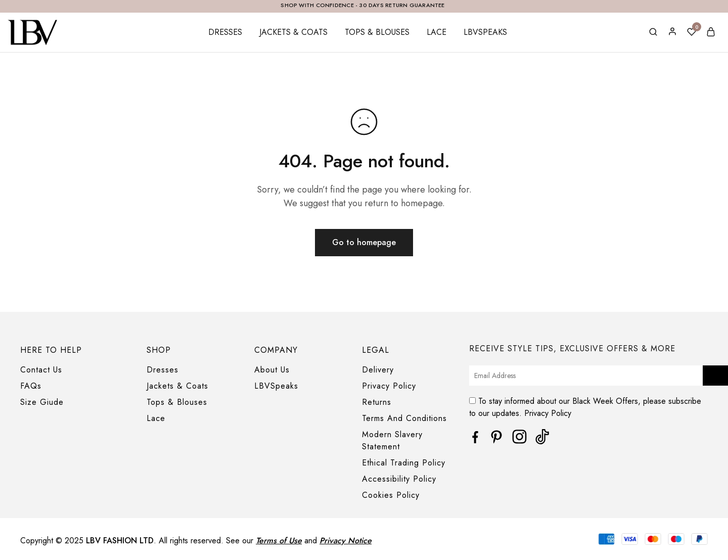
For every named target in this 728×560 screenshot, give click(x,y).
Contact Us (41, 370)
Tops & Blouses (377, 32)
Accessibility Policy (399, 479)
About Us (272, 370)
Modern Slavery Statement (392, 440)
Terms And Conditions (404, 418)
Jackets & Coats (293, 32)
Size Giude (42, 402)
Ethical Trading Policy (404, 463)
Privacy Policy (389, 386)
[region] (364, 548)
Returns (377, 402)
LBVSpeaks (485, 32)
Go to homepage (364, 242)
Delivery (378, 370)
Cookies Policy (391, 495)
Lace (437, 32)
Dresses (225, 32)
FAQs (31, 386)
